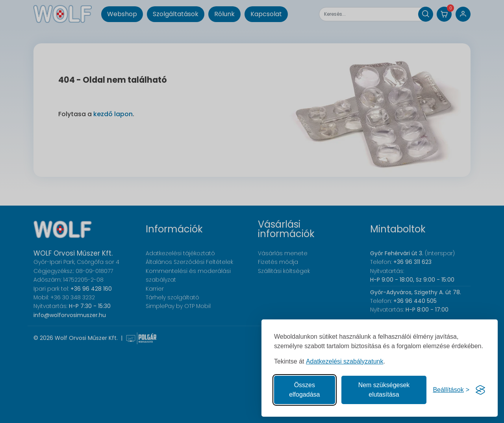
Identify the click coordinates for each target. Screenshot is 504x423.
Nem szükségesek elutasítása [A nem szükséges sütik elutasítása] (384, 390)
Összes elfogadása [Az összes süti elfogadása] (304, 390)
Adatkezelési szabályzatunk (345, 361)
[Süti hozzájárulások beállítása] (451, 390)
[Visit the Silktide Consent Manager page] (480, 390)
